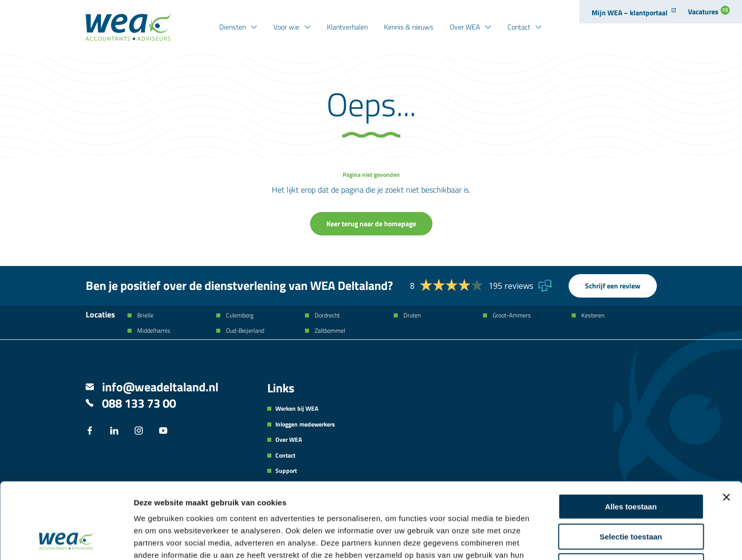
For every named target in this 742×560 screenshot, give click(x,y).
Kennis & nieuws (409, 27)
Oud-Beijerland (244, 331)
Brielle (145, 315)
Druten (411, 315)
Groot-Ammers (511, 315)
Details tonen (551, 540)
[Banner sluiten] (726, 426)
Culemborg (239, 315)
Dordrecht (326, 315)
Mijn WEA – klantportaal (630, 12)
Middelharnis (153, 331)
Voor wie (286, 27)
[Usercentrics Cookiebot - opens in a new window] (66, 540)
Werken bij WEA (297, 409)
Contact (519, 27)
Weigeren (631, 495)
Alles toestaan (631, 435)
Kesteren (592, 315)
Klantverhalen (347, 27)
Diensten (233, 27)
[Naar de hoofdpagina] (128, 27)
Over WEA (465, 27)
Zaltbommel (329, 331)
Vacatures (709, 11)
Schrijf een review (613, 286)
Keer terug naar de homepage (371, 223)
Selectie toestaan (631, 465)
